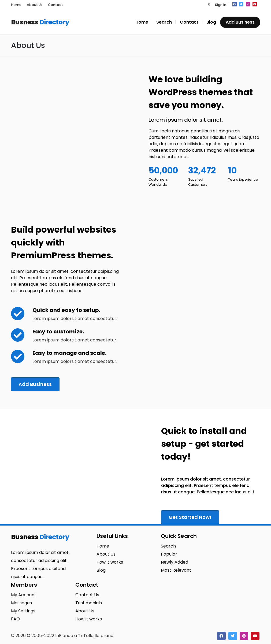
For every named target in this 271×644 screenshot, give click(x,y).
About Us (35, 5)
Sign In (221, 5)
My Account (24, 594)
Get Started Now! (191, 517)
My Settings (23, 610)
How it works (110, 562)
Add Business (240, 22)
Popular (169, 554)
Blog (211, 22)
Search (164, 22)
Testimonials (89, 602)
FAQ (15, 618)
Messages (21, 602)
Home (16, 5)
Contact (55, 5)
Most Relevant (176, 570)
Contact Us (87, 594)
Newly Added (175, 562)
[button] (209, 5)
